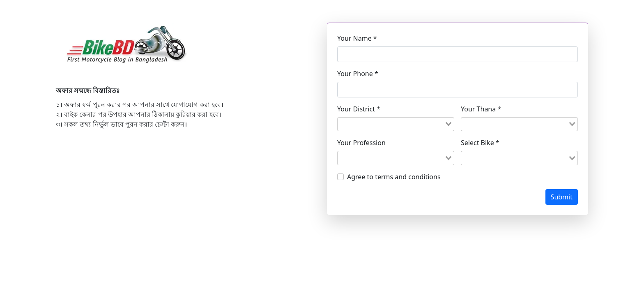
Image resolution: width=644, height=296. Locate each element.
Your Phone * (358, 74)
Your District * (359, 109)
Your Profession (361, 143)
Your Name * (357, 38)
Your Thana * (481, 109)
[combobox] (396, 124)
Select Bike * (480, 143)
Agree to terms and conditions (394, 177)
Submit (562, 197)
